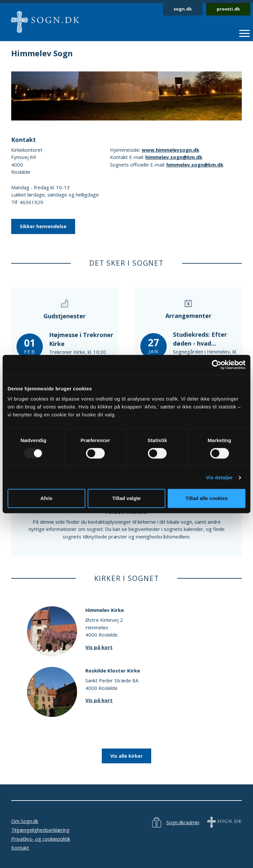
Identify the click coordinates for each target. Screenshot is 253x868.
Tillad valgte (126, 498)
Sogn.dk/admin (183, 822)
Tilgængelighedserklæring (40, 830)
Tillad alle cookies (207, 498)
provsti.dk (228, 9)
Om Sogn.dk (25, 821)
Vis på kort (99, 647)
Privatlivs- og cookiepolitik (41, 839)
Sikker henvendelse (43, 226)
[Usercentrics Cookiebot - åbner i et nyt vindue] (217, 365)
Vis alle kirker (126, 756)
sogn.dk (183, 9)
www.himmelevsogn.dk (170, 150)
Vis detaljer (220, 477)
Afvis (46, 498)
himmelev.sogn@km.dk (174, 157)
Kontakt (20, 848)
